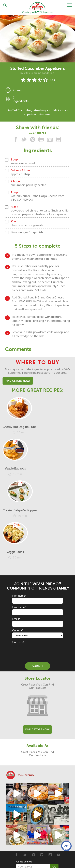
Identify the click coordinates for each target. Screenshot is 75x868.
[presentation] (38, 651)
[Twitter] (25, 855)
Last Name (19, 607)
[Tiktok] (50, 855)
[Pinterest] (42, 855)
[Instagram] (33, 855)
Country (18, 630)
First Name (19, 596)
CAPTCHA (18, 642)
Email (16, 619)
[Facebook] (16, 855)
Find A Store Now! (18, 381)
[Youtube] (59, 855)
